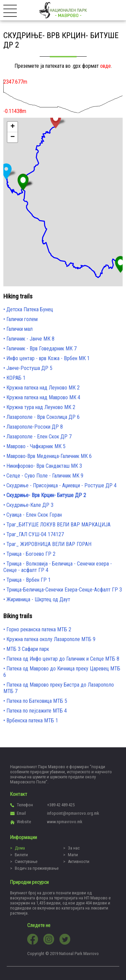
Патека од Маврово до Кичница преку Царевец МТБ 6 (62, 672)
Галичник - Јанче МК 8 (30, 339)
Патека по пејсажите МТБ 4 (37, 711)
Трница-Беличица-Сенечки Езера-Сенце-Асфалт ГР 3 (64, 590)
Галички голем (22, 319)
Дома (20, 848)
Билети (21, 855)
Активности (79, 861)
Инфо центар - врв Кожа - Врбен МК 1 (48, 358)
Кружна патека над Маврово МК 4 (43, 397)
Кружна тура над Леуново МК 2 (41, 407)
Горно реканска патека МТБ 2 (39, 629)
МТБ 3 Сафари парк (28, 649)
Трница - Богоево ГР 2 (31, 554)
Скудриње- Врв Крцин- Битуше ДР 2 (46, 495)
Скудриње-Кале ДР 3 (30, 505)
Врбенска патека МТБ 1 (32, 720)
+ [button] (13, 127)
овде (106, 66)
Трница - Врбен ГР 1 (29, 580)
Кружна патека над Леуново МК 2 (43, 388)
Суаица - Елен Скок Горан (34, 515)
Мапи (73, 855)
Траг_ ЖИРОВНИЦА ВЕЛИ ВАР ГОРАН (49, 544)
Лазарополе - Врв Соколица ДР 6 (43, 417)
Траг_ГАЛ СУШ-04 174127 (35, 534)
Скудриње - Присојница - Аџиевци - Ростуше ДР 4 (61, 485)
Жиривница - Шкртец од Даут (38, 599)
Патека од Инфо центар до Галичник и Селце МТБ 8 (63, 659)
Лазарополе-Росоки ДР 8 (35, 427)
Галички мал (19, 329)
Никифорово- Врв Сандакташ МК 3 (44, 466)
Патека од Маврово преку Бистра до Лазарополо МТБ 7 (59, 688)
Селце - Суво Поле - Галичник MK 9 (45, 476)
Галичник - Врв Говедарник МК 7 (41, 349)
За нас (74, 848)
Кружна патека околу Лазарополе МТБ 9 (51, 639)
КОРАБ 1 (16, 378)
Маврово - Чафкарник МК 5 (36, 446)
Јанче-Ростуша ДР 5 (29, 368)
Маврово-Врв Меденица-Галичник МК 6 (49, 456)
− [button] (13, 137)
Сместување (26, 861)
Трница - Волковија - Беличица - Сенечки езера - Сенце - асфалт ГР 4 (58, 567)
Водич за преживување (37, 868)
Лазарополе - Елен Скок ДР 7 (39, 437)
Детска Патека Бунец (30, 309)
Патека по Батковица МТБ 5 (37, 701)
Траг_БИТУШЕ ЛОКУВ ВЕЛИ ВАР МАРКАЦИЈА (58, 525)
